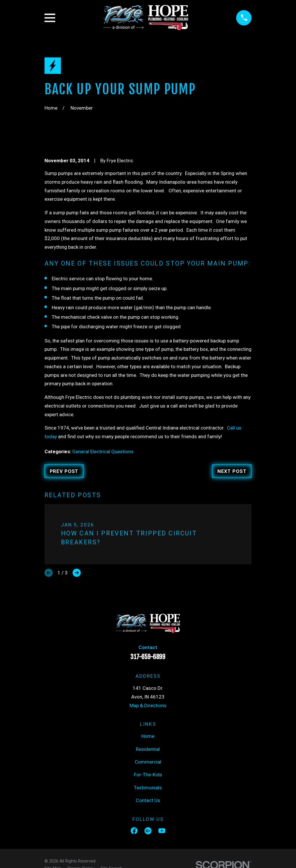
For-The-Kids (148, 775)
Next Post (232, 471)
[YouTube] (162, 831)
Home (148, 736)
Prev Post (64, 471)
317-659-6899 (148, 657)
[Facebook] (134, 831)
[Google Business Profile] (148, 831)
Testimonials (148, 788)
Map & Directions (148, 705)
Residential (148, 749)
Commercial (148, 762)
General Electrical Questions (103, 451)
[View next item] (77, 573)
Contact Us (148, 800)
